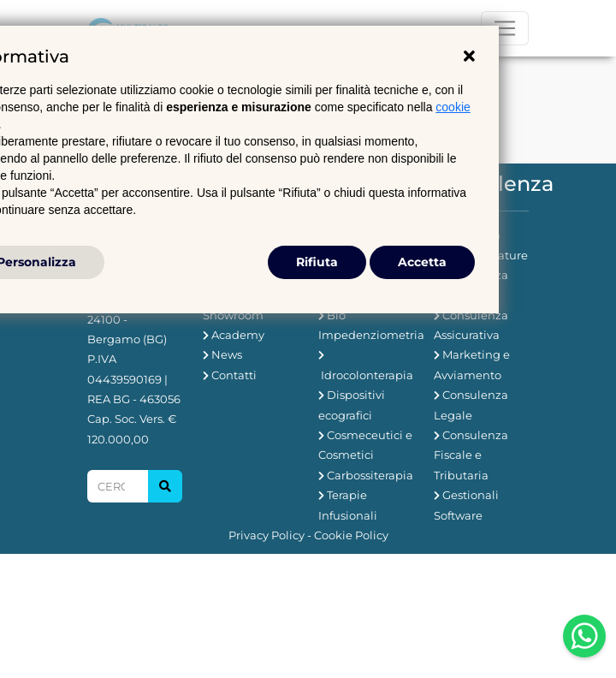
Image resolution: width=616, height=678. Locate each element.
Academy (238, 335)
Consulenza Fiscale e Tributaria (471, 455)
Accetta (422, 262)
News (227, 354)
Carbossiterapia (370, 475)
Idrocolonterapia (367, 375)
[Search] (118, 486)
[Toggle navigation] (505, 28)
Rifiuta (317, 262)
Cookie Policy (351, 535)
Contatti (234, 375)
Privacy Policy (267, 535)
